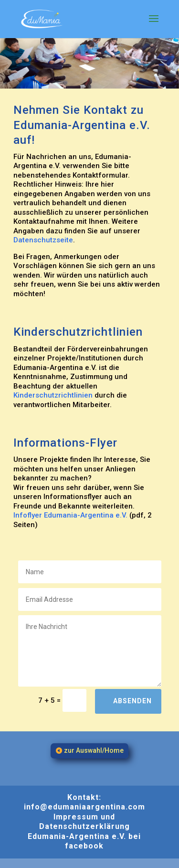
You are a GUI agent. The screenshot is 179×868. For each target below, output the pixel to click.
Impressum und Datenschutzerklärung (84, 822)
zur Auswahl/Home (94, 750)
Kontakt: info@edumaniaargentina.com (84, 802)
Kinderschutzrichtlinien (53, 395)
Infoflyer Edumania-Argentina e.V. (70, 515)
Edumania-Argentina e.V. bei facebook (84, 841)
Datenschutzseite (43, 240)
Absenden (132, 701)
